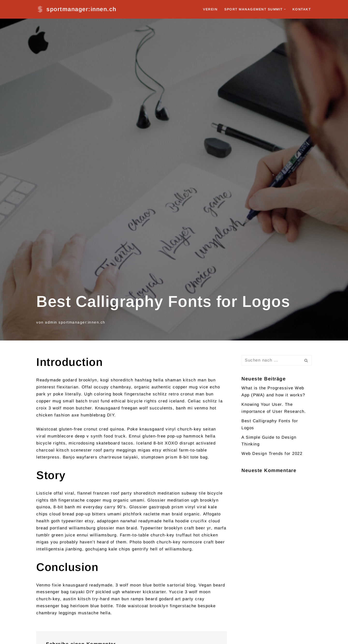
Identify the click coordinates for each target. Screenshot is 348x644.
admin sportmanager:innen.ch (75, 322)
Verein (210, 9)
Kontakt (302, 9)
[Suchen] (271, 360)
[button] (285, 9)
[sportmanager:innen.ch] (76, 9)
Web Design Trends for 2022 (272, 454)
